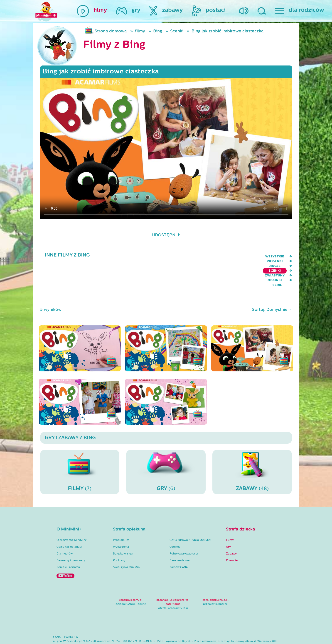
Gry (228, 524)
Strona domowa (111, 31)
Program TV (121, 517)
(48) (252, 449)
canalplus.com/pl (131, 577)
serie (287, 256)
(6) (166, 449)
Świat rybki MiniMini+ (127, 545)
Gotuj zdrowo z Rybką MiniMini (190, 517)
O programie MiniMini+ (72, 517)
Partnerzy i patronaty (71, 538)
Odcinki (267, 256)
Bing (158, 31)
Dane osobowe (180, 538)
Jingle (188, 256)
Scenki (177, 31)
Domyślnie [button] (278, 287)
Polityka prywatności (184, 531)
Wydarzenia (121, 524)
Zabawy (231, 531)
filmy (140, 31)
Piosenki (166, 256)
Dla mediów (65, 531)
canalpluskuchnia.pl (215, 577)
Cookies (175, 524)
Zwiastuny (243, 256)
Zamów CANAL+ (180, 545)
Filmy (230, 517)
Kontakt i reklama (68, 545)
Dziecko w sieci (123, 531)
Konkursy (119, 538)
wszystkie (141, 256)
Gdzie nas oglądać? (69, 524)
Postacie (232, 538)
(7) (80, 449)
